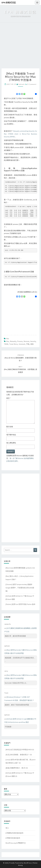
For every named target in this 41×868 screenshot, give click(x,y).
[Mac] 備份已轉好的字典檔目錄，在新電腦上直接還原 (21, 369)
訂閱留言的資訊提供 (13, 838)
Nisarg (20, 865)
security (33, 341)
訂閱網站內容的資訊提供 (14, 833)
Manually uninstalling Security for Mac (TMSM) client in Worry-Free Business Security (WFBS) (20, 134)
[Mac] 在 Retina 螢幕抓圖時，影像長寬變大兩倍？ (21, 358)
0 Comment (32, 84)
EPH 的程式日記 (9, 3)
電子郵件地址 (11, 435)
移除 (32, 344)
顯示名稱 (10, 427)
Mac (8, 339)
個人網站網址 (11, 443)
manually (13, 341)
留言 (8, 398)
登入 (7, 828)
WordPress (28, 863)
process (20, 341)
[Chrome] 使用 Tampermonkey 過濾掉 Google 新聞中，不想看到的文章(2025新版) (20, 588)
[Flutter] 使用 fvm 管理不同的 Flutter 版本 (20, 604)
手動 (28, 344)
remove (26, 341)
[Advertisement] (20, 47)
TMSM (6, 344)
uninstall (22, 344)
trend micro (13, 344)
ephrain (22, 84)
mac (8, 341)
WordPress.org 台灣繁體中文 (16, 843)
